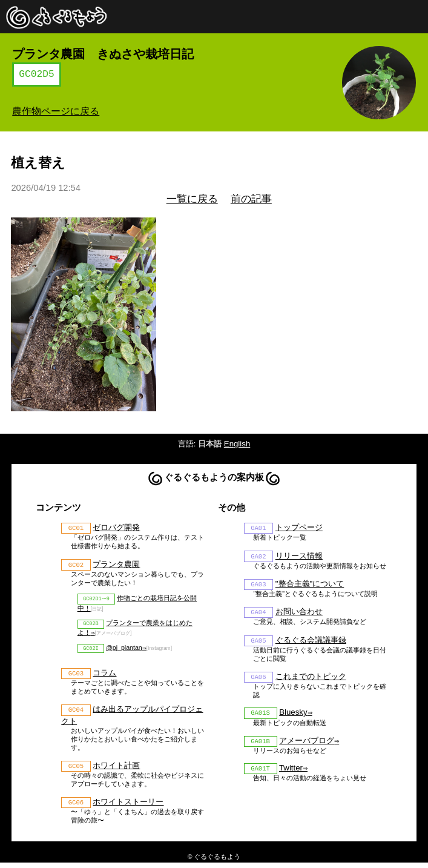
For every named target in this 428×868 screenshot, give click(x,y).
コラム (104, 676)
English (237, 444)
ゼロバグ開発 (116, 528)
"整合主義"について (310, 585)
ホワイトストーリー (128, 807)
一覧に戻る (192, 199)
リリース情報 (299, 557)
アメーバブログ (307, 747)
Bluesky (293, 717)
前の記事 (251, 199)
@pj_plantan (124, 651)
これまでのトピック (311, 681)
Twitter (291, 775)
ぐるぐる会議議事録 (311, 643)
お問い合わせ (299, 615)
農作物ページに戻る (56, 111)
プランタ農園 (116, 565)
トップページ (299, 528)
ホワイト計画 (116, 770)
